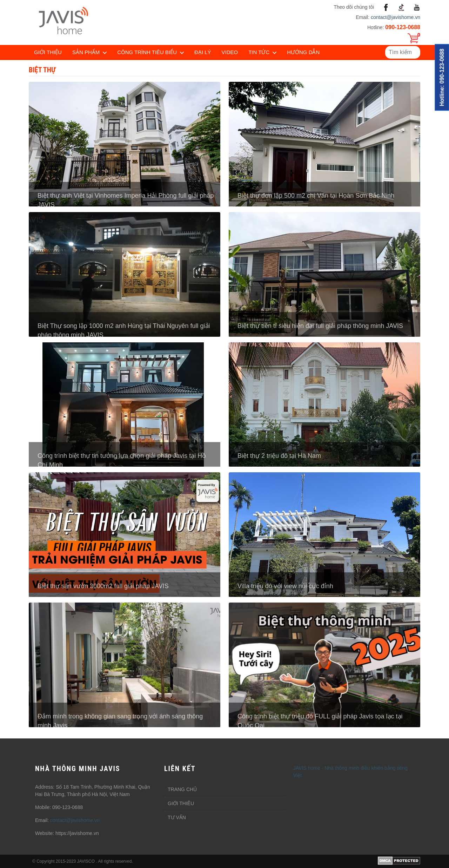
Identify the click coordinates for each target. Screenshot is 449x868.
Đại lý (203, 52)
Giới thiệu (48, 52)
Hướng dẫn (303, 52)
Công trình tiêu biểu (147, 52)
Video (230, 52)
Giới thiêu (181, 803)
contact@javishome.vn (396, 17)
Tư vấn (177, 817)
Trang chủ (182, 789)
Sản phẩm (86, 52)
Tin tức (259, 52)
